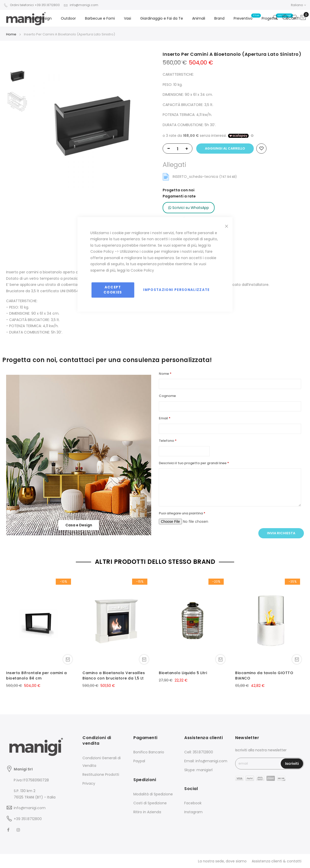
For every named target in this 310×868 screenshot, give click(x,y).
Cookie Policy (102, 251)
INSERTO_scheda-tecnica (196, 177)
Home (11, 34)
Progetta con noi (179, 190)
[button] (299, 5)
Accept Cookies (113, 290)
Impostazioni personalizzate (176, 290)
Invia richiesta (281, 533)
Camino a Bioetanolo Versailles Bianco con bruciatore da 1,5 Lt (114, 676)
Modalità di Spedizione (153, 794)
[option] (18, 76)
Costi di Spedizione (150, 803)
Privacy (89, 783)
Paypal (139, 761)
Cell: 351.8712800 (199, 752)
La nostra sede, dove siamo (222, 861)
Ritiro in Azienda (147, 812)
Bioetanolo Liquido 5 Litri (183, 673)
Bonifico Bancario (149, 752)
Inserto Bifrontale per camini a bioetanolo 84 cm (37, 676)
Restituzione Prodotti (101, 774)
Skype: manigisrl (198, 770)
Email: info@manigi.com (206, 761)
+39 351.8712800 (28, 819)
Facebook (193, 803)
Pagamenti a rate (179, 196)
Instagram (193, 812)
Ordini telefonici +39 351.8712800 (32, 5)
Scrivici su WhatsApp (189, 208)
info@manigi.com (81, 5)
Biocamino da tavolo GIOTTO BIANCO (264, 676)
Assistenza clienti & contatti (277, 861)
